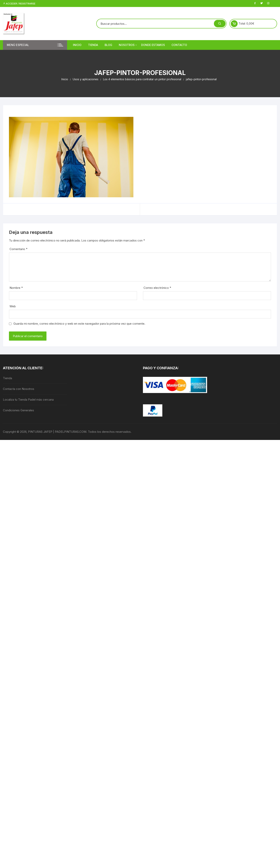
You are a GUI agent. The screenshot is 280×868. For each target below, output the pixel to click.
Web (13, 306)
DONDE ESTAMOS (153, 45)
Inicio (77, 45)
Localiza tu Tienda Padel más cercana (28, 400)
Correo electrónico (157, 288)
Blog (108, 45)
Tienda (93, 45)
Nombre (16, 288)
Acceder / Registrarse (19, 4)
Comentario (18, 249)
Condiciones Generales (18, 410)
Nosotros (128, 45)
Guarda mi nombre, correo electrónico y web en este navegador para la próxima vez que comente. (79, 324)
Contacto (179, 45)
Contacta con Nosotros (19, 389)
